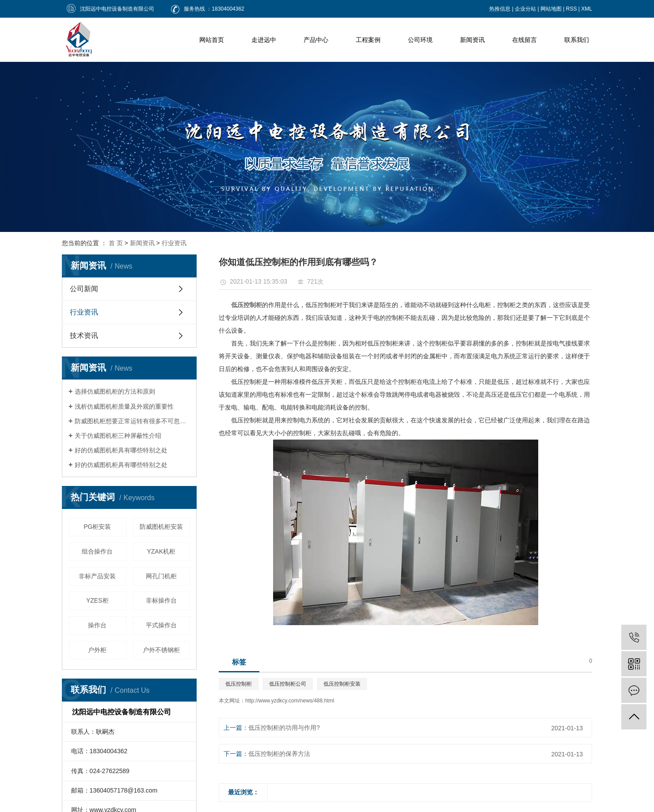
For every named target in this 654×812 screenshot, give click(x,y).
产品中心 (316, 40)
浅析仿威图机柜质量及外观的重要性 (124, 406)
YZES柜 (97, 600)
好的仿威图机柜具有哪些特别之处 (121, 450)
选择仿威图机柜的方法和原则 (115, 391)
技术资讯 (84, 336)
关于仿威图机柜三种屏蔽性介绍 (118, 436)
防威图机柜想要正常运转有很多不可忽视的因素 (132, 421)
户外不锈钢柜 (161, 650)
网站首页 (212, 40)
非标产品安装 (97, 576)
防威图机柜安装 (161, 527)
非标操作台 (161, 600)
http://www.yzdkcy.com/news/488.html (290, 701)
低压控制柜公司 (288, 684)
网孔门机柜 (161, 576)
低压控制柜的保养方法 (279, 754)
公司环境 (420, 40)
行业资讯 (174, 243)
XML (587, 9)
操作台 (97, 625)
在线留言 (525, 40)
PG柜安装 (97, 527)
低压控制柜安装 (342, 684)
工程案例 (368, 40)
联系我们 (577, 40)
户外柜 (97, 650)
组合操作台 (97, 551)
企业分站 (525, 9)
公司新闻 (84, 289)
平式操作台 (161, 625)
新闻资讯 (472, 40)
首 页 (116, 243)
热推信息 (500, 9)
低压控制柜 (239, 684)
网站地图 (551, 9)
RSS (572, 9)
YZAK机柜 (161, 551)
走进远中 (264, 40)
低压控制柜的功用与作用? (284, 728)
